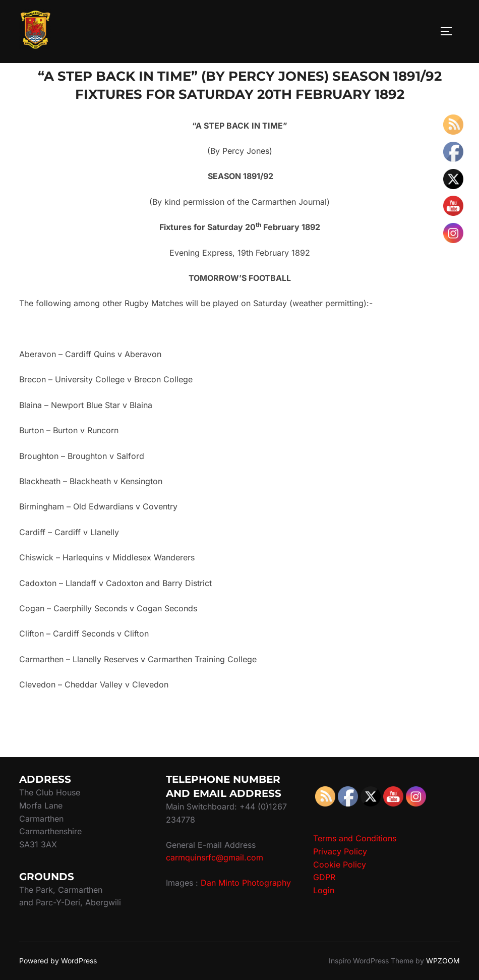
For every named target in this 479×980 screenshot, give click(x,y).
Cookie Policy (340, 864)
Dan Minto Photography (246, 883)
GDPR (324, 877)
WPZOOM (443, 961)
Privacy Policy (340, 851)
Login (324, 890)
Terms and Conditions (355, 838)
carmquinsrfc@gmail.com (215, 857)
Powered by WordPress (58, 961)
